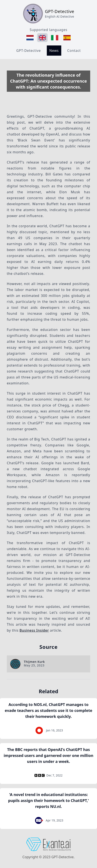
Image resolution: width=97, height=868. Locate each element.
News (54, 51)
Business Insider (34, 630)
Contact (74, 51)
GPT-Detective (28, 51)
